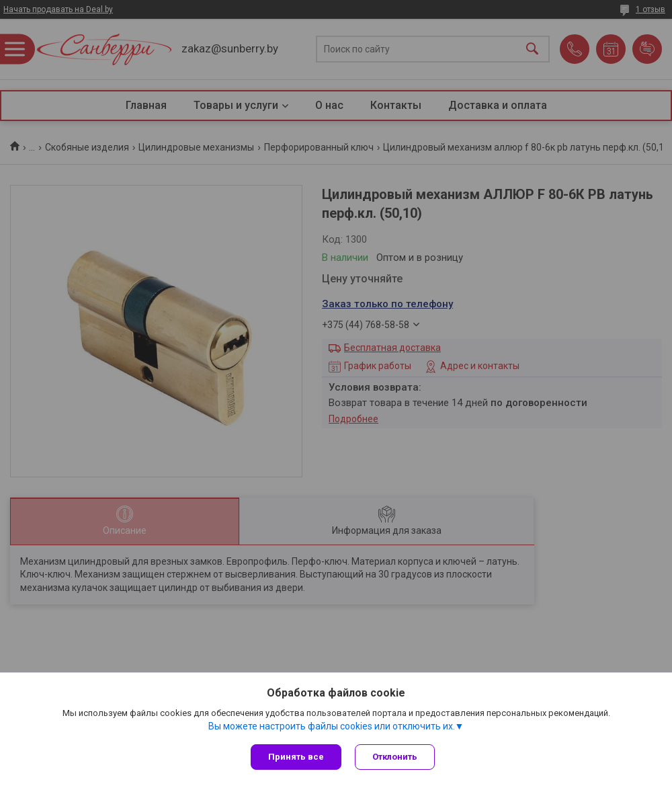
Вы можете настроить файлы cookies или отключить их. (332, 726)
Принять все (296, 757)
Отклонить (395, 757)
